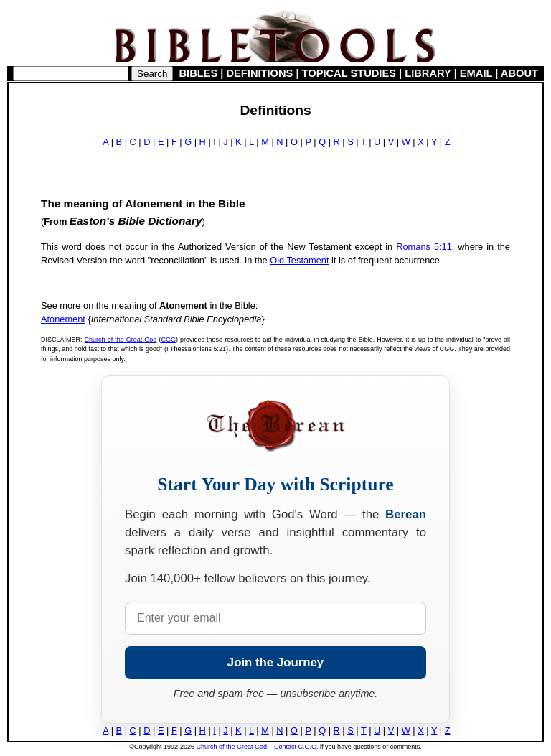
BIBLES (199, 73)
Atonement (63, 319)
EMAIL (476, 73)
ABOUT (519, 73)
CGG (168, 340)
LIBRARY (428, 73)
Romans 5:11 (424, 247)
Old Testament (299, 260)
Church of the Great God (121, 340)
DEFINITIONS (260, 73)
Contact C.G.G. (296, 747)
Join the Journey (275, 662)
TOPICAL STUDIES (349, 73)
